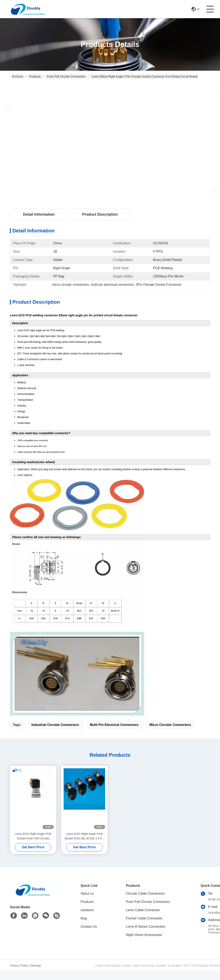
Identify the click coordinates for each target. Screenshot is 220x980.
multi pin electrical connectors (114, 725)
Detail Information (39, 214)
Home (18, 76)
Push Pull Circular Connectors (66, 76)
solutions (87, 910)
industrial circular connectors (55, 725)
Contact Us (89, 927)
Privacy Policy (19, 966)
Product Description (100, 214)
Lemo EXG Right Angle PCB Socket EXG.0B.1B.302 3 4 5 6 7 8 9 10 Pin (84, 836)
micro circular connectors (170, 725)
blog (84, 918)
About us (87, 893)
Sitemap (36, 966)
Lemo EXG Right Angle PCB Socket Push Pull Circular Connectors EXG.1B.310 (33, 836)
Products (35, 76)
